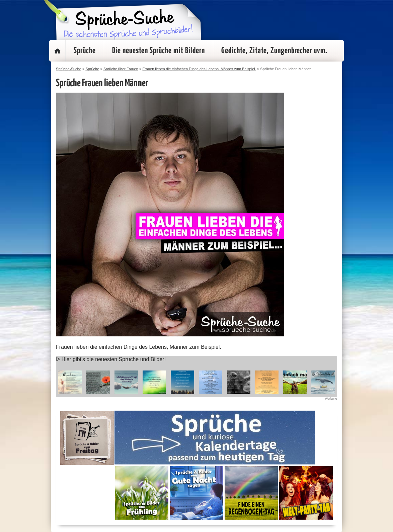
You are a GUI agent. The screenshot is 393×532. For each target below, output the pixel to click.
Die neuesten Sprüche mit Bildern (159, 51)
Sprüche (85, 51)
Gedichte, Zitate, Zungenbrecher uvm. (274, 51)
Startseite (57, 51)
